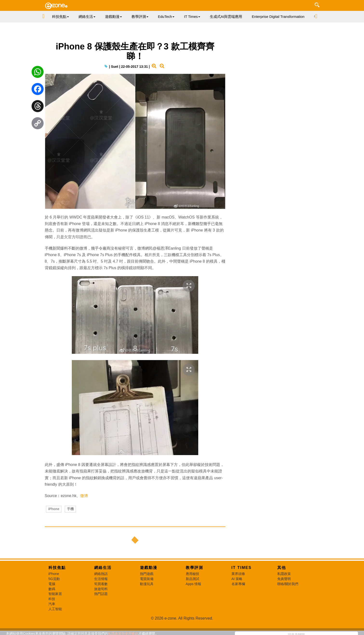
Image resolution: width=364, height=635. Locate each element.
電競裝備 (147, 579)
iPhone (54, 509)
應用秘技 (192, 574)
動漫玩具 (147, 584)
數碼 (52, 589)
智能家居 (55, 594)
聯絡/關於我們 (288, 584)
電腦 (52, 584)
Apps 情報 (194, 584)
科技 (52, 599)
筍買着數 (101, 584)
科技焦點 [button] (60, 17)
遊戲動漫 (149, 568)
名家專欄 (238, 584)
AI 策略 (237, 579)
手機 (70, 509)
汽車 (52, 604)
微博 (84, 496)
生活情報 (101, 579)
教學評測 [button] (140, 17)
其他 (282, 568)
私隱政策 (284, 574)
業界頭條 (238, 574)
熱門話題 (101, 594)
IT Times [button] (192, 17)
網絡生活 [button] (87, 17)
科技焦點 (57, 568)
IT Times (242, 568)
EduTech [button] (166, 17)
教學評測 (194, 568)
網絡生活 (103, 568)
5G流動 (54, 579)
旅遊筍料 (101, 589)
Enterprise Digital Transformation (278, 17)
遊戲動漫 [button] (113, 17)
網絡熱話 (101, 574)
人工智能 (55, 609)
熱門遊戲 (147, 574)
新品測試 (192, 579)
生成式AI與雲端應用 (226, 17)
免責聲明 (284, 579)
